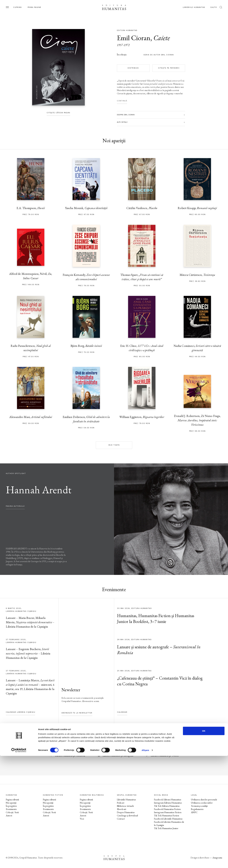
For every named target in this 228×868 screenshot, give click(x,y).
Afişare (145, 862)
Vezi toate (114, 445)
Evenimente (11, 809)
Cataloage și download (127, 816)
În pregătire (11, 806)
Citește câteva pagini (58, 113)
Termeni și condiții (199, 806)
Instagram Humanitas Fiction (168, 812)
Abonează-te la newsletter (77, 713)
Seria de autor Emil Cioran (159, 55)
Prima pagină (34, 7)
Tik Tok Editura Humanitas (167, 806)
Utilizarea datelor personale (204, 800)
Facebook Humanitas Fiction (167, 809)
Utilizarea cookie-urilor (202, 803)
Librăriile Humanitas (194, 7)
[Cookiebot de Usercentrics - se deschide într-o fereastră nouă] (19, 862)
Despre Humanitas (126, 812)
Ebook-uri (121, 809)
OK (204, 843)
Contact (121, 819)
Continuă (122, 101)
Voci (82, 819)
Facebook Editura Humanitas (168, 800)
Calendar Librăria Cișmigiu (21, 712)
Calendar (122, 712)
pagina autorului (15, 506)
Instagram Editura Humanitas (168, 803)
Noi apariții (11, 803)
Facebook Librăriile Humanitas (168, 819)
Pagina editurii (12, 800)
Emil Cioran (134, 38)
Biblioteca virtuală (125, 806)
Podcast (121, 803)
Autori (9, 816)
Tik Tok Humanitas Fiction (167, 816)
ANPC (194, 812)
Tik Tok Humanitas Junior (166, 828)
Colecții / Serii (12, 812)
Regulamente (197, 809)
